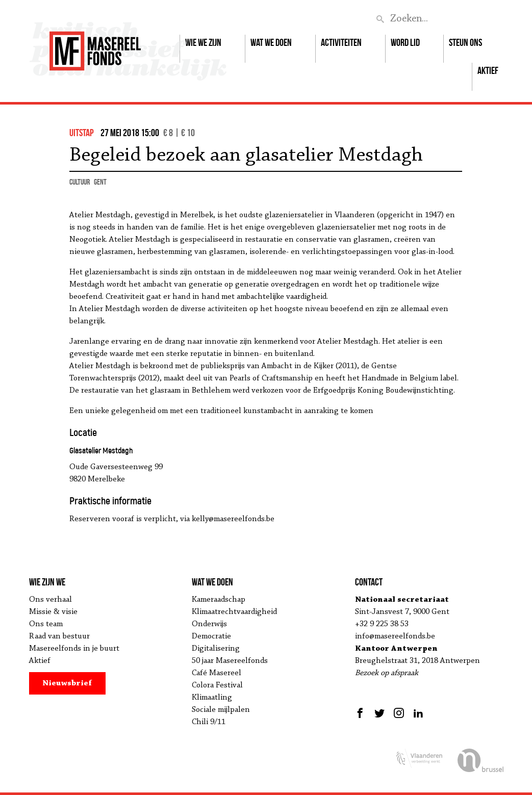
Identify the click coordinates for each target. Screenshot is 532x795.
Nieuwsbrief (67, 683)
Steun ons (465, 42)
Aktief (488, 70)
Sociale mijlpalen (221, 710)
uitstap (82, 133)
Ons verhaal (50, 600)
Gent (100, 182)
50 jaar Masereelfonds (230, 661)
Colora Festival (217, 685)
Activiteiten (341, 42)
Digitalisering (216, 649)
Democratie (211, 636)
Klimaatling (212, 698)
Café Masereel (217, 673)
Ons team (46, 624)
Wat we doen (271, 42)
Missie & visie (53, 612)
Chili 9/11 (209, 722)
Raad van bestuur (59, 636)
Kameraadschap (219, 600)
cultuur (80, 182)
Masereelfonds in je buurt (74, 649)
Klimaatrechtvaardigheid (234, 612)
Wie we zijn (203, 42)
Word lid (405, 42)
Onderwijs (209, 624)
